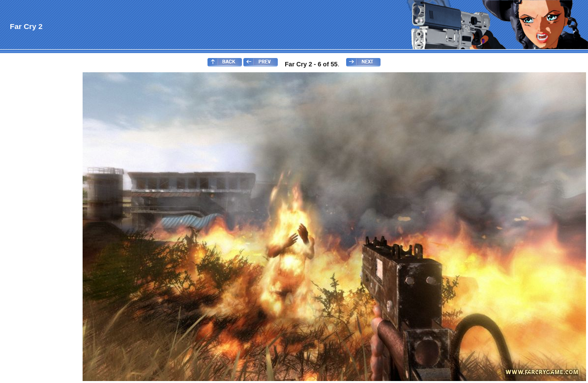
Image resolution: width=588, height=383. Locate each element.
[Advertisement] (41, 219)
